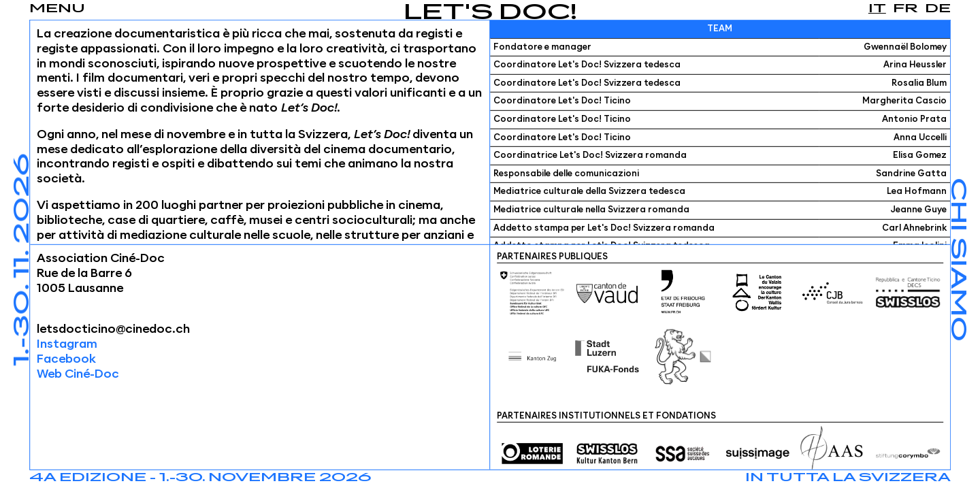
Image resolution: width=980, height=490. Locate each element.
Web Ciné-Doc (78, 374)
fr (905, 9)
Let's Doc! (490, 13)
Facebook (66, 359)
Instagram (67, 344)
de (938, 9)
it (877, 9)
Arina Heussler (915, 65)
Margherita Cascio (904, 101)
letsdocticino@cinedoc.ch (113, 329)
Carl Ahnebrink (914, 228)
